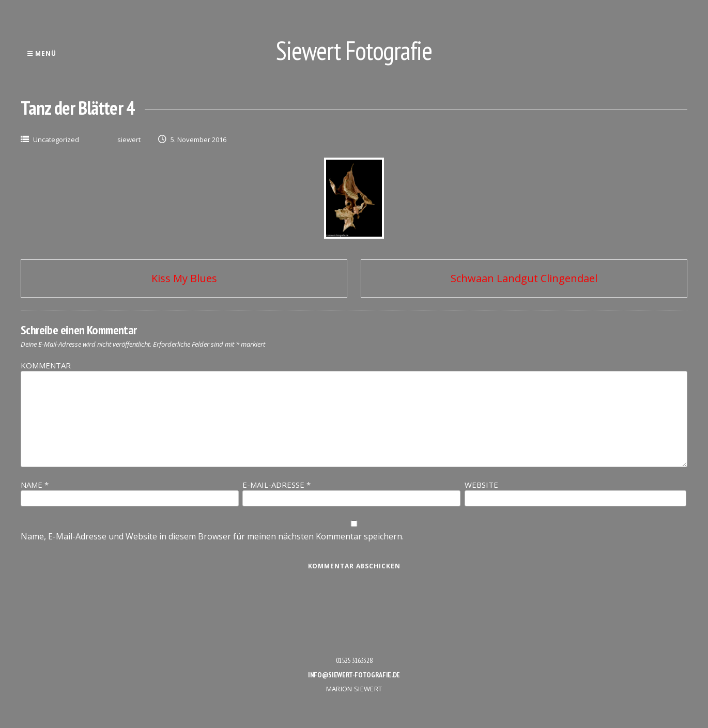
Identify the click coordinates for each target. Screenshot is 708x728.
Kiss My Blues (184, 278)
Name (35, 485)
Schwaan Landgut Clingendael (524, 278)
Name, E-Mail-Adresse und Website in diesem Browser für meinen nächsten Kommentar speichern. (212, 536)
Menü (42, 53)
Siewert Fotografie (354, 50)
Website (481, 485)
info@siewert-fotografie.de (354, 675)
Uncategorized (56, 140)
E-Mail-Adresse (276, 485)
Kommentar (46, 365)
